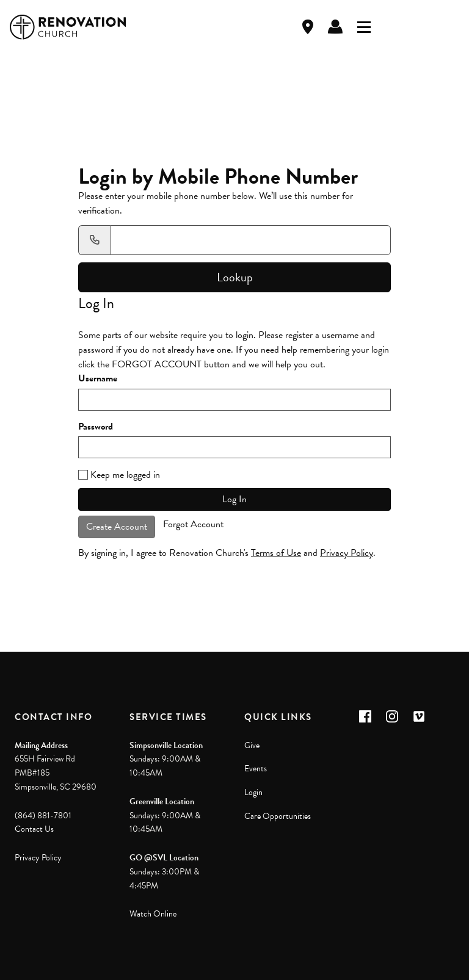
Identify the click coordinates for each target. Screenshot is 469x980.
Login (253, 792)
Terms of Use (276, 553)
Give (252, 745)
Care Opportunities (278, 816)
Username (98, 379)
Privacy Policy (347, 553)
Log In (335, 27)
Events (256, 769)
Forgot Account (193, 524)
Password (96, 427)
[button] (365, 716)
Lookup (235, 277)
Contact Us (34, 829)
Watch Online (153, 914)
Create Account (117, 527)
